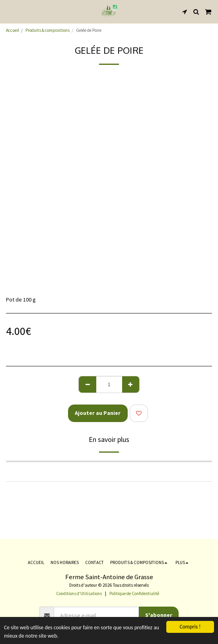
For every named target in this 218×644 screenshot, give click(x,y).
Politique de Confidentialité (134, 593)
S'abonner (159, 615)
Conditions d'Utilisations (79, 593)
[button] (9, 11)
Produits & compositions (48, 30)
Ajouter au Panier (98, 413)
